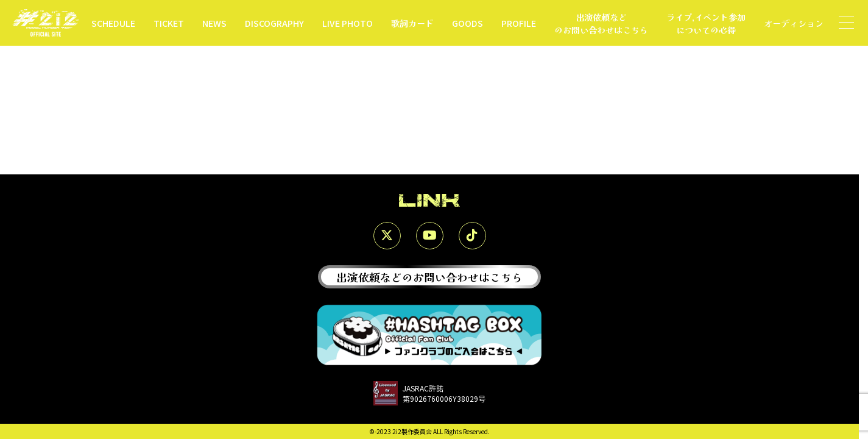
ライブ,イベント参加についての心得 (706, 23)
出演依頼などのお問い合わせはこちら (601, 23)
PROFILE (519, 23)
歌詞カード (412, 23)
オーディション (794, 23)
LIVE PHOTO (348, 23)
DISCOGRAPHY (274, 23)
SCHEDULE (113, 23)
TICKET (169, 23)
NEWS (214, 23)
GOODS (468, 23)
